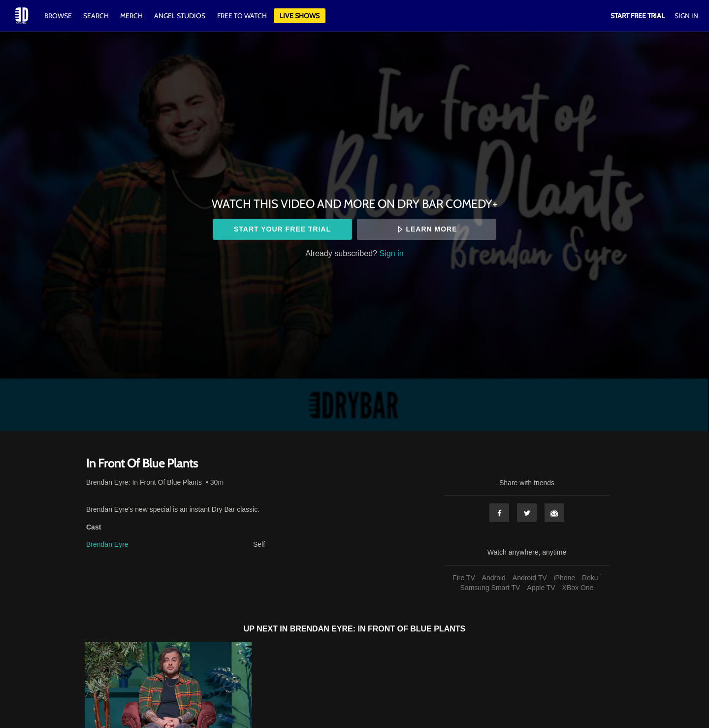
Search (97, 16)
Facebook (499, 513)
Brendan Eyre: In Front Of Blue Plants (144, 482)
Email (554, 513)
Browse (59, 16)
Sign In (686, 16)
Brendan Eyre (107, 544)
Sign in (392, 253)
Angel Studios (180, 16)
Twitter (527, 513)
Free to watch (242, 16)
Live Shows (300, 16)
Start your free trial (282, 229)
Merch (131, 16)
